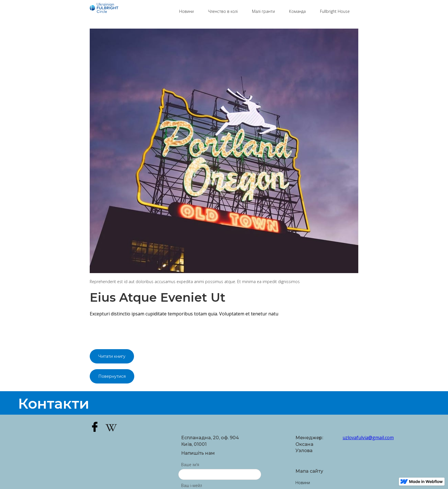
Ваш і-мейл (192, 485)
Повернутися (112, 376)
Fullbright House (335, 11)
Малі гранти (263, 11)
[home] (132, 9)
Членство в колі (223, 11)
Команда (297, 11)
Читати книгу (112, 356)
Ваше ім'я (190, 465)
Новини (186, 11)
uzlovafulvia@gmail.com (350, 438)
